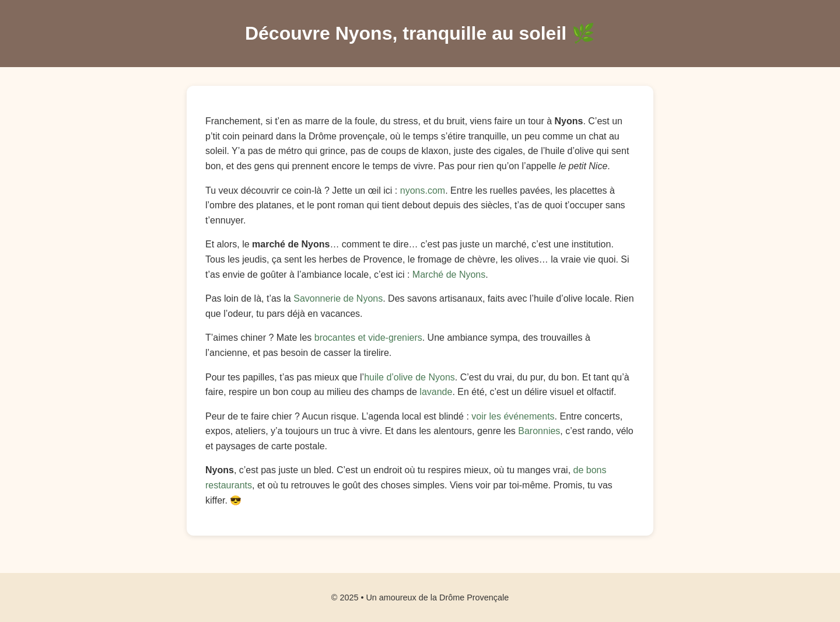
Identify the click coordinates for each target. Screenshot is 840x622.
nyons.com (423, 191)
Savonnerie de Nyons (338, 298)
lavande (436, 392)
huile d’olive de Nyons (409, 377)
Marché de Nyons (449, 275)
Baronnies (539, 431)
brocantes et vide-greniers (368, 338)
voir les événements (513, 416)
